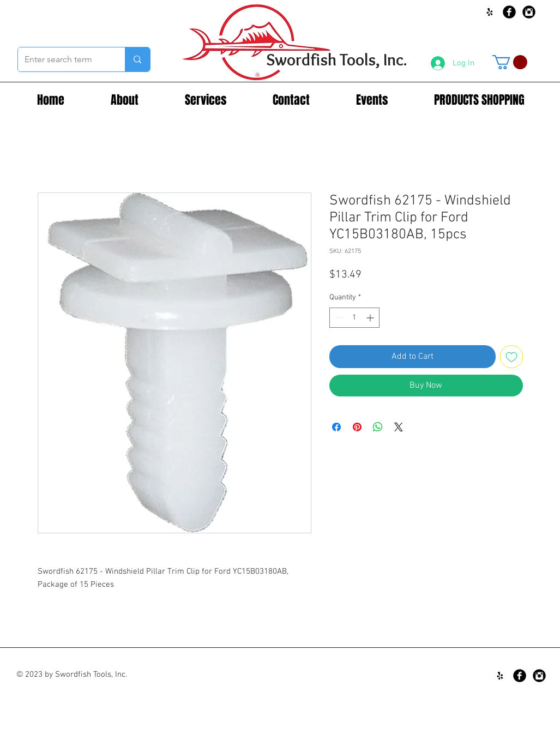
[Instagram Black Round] (529, 12)
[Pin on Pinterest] (357, 427)
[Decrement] (338, 318)
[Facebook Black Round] (509, 12)
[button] (510, 62)
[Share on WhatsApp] (378, 427)
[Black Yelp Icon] (490, 12)
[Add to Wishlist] (511, 357)
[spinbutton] (354, 318)
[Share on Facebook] (336, 427)
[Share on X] (399, 427)
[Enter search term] (64, 59)
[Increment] (371, 318)
